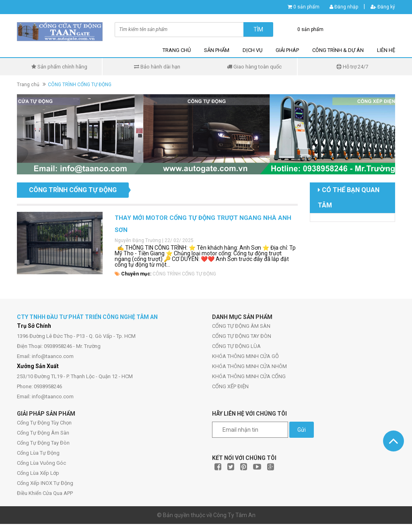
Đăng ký (383, 7)
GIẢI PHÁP (287, 50)
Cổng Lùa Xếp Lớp (38, 473)
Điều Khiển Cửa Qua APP (45, 493)
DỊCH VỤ (252, 50)
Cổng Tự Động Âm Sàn (43, 433)
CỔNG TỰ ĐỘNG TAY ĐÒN (242, 336)
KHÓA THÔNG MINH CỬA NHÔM (249, 366)
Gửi (302, 430)
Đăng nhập (344, 7)
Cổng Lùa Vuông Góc (41, 463)
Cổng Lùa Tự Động (38, 453)
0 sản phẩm (306, 7)
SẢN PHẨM (217, 50)
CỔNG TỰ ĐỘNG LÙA (236, 346)
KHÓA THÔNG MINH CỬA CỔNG (249, 376)
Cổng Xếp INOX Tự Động (45, 483)
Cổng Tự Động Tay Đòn (43, 443)
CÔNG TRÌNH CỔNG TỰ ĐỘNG (184, 274)
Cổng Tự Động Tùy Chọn (44, 423)
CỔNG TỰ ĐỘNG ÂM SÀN (241, 326)
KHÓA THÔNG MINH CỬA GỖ (245, 356)
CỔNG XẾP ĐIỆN (230, 386)
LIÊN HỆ (386, 50)
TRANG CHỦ (177, 50)
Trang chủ (28, 85)
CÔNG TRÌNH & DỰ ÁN (338, 50)
